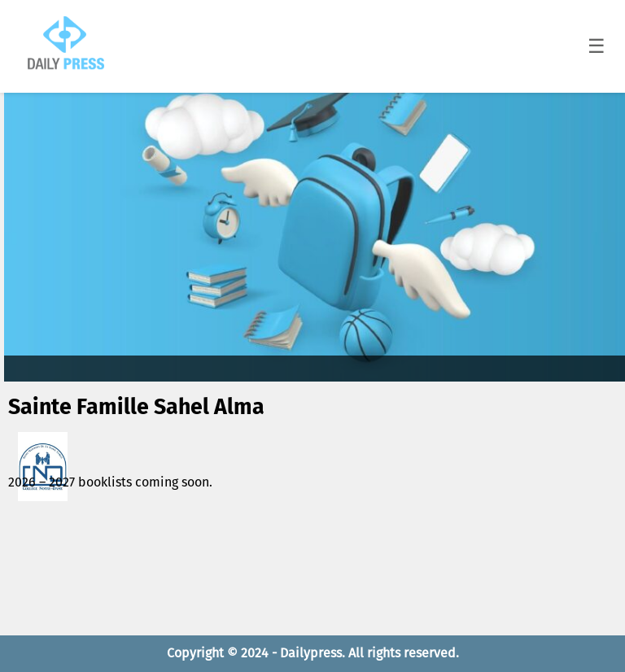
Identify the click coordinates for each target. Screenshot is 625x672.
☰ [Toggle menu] (597, 46)
